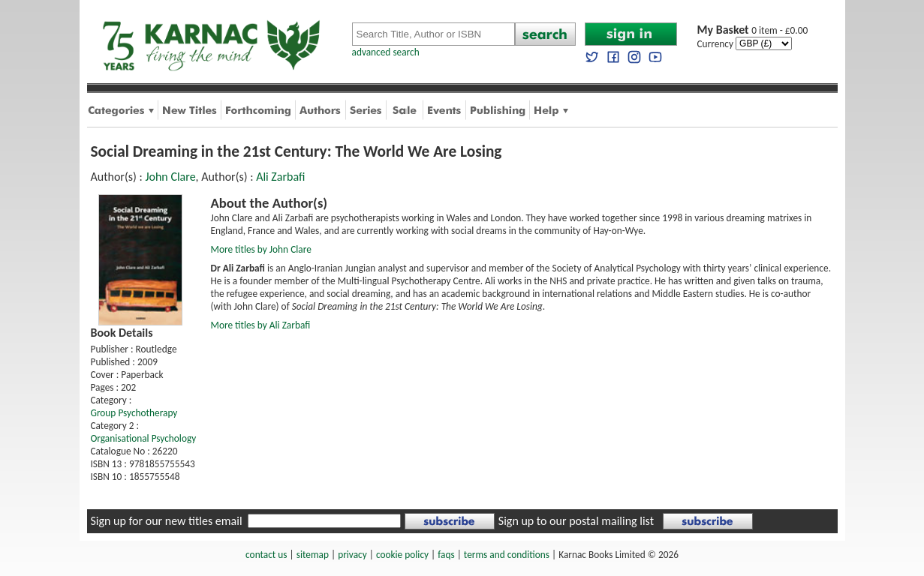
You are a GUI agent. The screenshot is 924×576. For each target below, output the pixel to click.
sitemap (313, 555)
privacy (352, 555)
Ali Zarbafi (280, 177)
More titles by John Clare (261, 249)
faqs (446, 555)
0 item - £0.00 (753, 30)
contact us (266, 555)
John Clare (170, 177)
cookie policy (402, 555)
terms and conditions (507, 555)
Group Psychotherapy (134, 413)
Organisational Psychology (144, 438)
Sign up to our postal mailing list (576, 521)
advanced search (386, 52)
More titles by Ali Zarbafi (261, 325)
